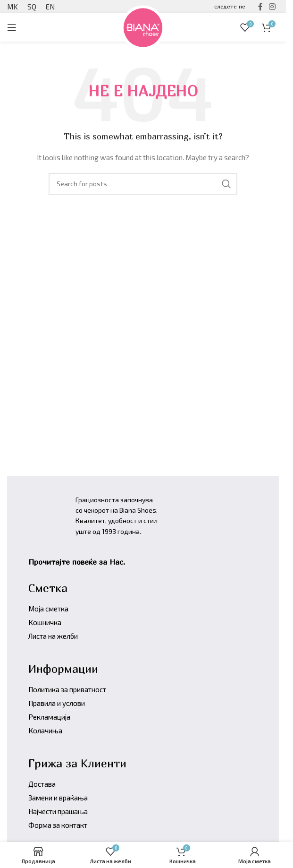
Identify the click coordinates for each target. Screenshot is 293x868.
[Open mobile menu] (12, 27)
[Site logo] (143, 26)
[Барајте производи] (143, 184)
